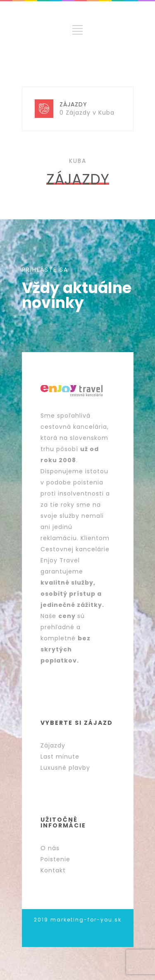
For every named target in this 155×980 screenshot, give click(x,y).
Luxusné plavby (65, 768)
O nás (50, 848)
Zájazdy (53, 745)
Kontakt (53, 870)
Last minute (60, 757)
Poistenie (55, 859)
